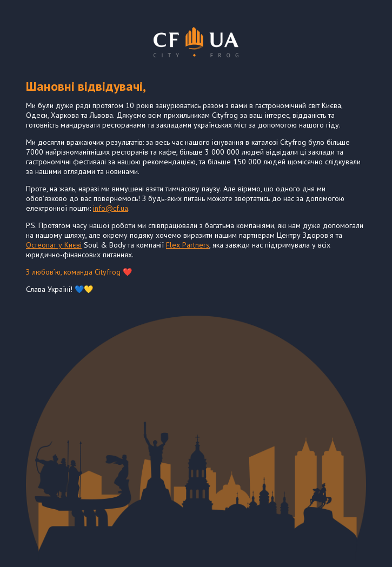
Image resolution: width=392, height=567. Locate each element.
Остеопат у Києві (54, 245)
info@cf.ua (111, 208)
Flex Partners (188, 245)
